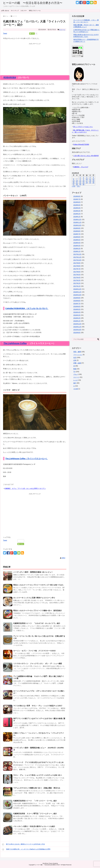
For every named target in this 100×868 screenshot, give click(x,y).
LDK (75, 360)
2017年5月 (77, 275)
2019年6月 (77, 202)
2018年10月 (77, 225)
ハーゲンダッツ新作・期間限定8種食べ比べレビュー (33, 572)
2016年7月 (77, 304)
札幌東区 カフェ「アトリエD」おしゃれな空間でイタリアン (25, 489)
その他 (76, 389)
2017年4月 (77, 278)
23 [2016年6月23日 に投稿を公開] (84, 183)
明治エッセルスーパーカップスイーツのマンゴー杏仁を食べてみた (38, 585)
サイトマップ (15, 11)
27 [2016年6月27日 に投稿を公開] (74, 184)
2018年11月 (77, 222)
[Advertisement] (35, 58)
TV (74, 372)
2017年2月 (77, 283)
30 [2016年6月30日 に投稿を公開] (84, 184)
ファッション (78, 355)
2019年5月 (77, 205)
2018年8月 (77, 231)
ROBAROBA (10, 77)
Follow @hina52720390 (81, 144)
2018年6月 (77, 237)
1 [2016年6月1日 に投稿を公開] (80, 177)
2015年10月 (77, 330)
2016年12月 (77, 289)
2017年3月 (77, 280)
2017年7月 (77, 269)
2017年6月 (77, 272)
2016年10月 (77, 295)
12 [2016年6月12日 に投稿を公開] (93, 179)
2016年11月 (77, 292)
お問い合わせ (5, 11)
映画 (75, 369)
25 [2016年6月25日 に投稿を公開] (90, 183)
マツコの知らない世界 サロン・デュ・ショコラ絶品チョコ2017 (38, 706)
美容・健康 (77, 352)
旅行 (75, 383)
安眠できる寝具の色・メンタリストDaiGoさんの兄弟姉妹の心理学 (26, 849)
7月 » (78, 186)
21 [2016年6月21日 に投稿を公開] (77, 183)
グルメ (76, 374)
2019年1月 (77, 217)
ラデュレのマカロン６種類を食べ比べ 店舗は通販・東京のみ (37, 788)
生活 (75, 358)
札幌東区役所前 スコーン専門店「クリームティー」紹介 (35, 814)
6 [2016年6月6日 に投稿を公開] (74, 179)
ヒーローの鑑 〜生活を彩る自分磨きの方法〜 (33, 3)
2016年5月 (77, 309)
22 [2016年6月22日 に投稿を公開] (80, 183)
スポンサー (24, 11)
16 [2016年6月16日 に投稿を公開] (84, 181)
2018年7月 (77, 234)
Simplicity (55, 863)
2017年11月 (77, 257)
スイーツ (62, 30)
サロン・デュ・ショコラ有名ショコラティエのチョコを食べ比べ (38, 775)
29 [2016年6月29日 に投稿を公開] (80, 184)
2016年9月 (77, 298)
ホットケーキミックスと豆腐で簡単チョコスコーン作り (34, 598)
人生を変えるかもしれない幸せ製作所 (86, 156)
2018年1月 (77, 251)
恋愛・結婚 (77, 363)
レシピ (76, 380)
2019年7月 (77, 199)
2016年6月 (77, 306)
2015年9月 (77, 333)
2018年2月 (77, 249)
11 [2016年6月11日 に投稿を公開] (90, 179)
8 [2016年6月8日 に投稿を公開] (80, 179)
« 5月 (74, 186)
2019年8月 (77, 196)
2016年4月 (77, 312)
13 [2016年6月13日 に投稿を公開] (74, 181)
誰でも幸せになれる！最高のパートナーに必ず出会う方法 (23, 844)
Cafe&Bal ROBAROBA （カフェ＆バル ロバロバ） (27, 308)
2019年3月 (77, 211)
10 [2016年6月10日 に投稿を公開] (87, 179)
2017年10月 (77, 260)
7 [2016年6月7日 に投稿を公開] (77, 179)
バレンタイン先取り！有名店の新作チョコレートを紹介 (34, 826)
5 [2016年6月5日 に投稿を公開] (93, 177)
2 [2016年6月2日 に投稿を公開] (83, 177)
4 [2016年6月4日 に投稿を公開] (90, 177)
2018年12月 (77, 220)
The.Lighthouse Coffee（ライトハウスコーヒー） (27, 459)
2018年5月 (77, 240)
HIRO (63, 558)
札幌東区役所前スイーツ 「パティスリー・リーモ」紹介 (35, 801)
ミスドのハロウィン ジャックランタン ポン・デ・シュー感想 (38, 664)
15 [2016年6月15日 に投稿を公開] (80, 181)
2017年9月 (77, 263)
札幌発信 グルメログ (81, 167)
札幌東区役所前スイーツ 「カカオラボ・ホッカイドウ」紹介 (37, 623)
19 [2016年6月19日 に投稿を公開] (93, 181)
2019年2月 (77, 214)
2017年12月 (77, 254)
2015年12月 (77, 324)
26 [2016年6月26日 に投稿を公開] (93, 183)
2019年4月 (77, 208)
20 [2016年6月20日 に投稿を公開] (74, 183)
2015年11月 (77, 327)
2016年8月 (77, 301)
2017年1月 (77, 286)
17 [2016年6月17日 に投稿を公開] (87, 181)
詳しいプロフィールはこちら (83, 127)
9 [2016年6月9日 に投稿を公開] (83, 179)
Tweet (5, 33)
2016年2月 (77, 318)
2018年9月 (77, 228)
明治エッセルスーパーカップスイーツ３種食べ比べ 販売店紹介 (38, 611)
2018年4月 (77, 243)
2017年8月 (77, 266)
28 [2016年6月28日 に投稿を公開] (77, 184)
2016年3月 (77, 315)
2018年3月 (77, 246)
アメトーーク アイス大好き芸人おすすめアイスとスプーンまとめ (38, 762)
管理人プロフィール (35, 11)
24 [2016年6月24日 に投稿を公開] (87, 183)
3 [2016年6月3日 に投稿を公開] (87, 177)
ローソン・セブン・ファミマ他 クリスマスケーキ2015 (34, 651)
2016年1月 (77, 321)
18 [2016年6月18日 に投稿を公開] (90, 181)
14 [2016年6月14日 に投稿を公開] (77, 181)
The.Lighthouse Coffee (15, 343)
